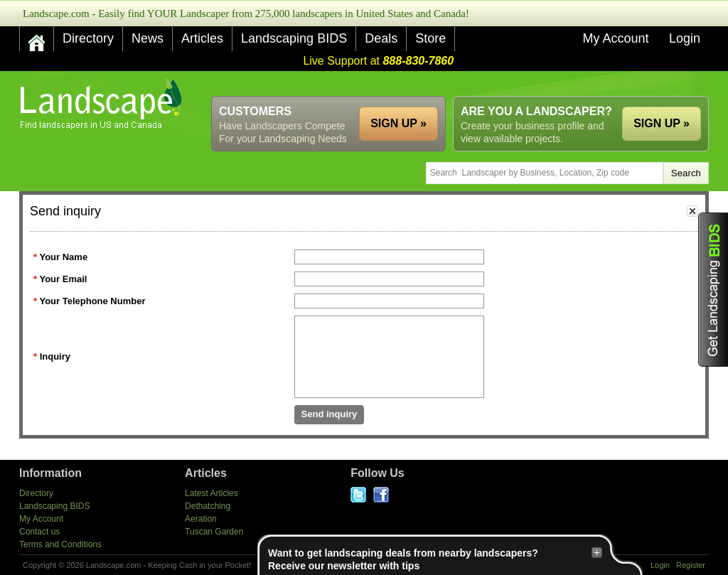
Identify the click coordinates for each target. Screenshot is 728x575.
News (148, 38)
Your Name (63, 257)
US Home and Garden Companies (103, 104)
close (692, 211)
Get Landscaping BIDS (713, 290)
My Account (615, 38)
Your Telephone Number (92, 301)
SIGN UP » (662, 123)
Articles (202, 38)
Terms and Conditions (60, 544)
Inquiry (55, 356)
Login (685, 38)
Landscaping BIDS (294, 38)
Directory (88, 38)
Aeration (201, 519)
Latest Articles (212, 493)
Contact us (39, 532)
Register (691, 565)
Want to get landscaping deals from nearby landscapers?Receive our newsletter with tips (435, 559)
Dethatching (208, 506)
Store (430, 38)
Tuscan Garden (214, 532)
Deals (381, 38)
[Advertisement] (450, 84)
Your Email (63, 279)
